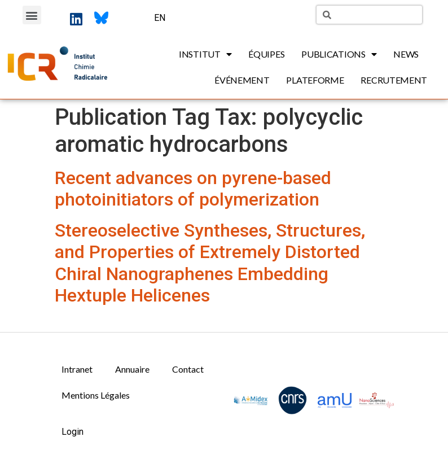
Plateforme (315, 80)
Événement (242, 80)
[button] (32, 15)
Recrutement (394, 80)
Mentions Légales (96, 395)
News (406, 54)
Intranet (77, 369)
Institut (205, 54)
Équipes (266, 54)
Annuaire (132, 369)
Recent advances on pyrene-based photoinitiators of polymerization (193, 189)
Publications (339, 54)
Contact (188, 369)
